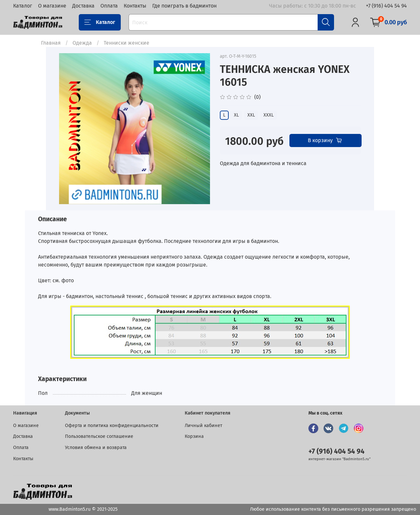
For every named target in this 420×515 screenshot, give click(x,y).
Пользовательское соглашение (99, 436)
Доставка (83, 6)
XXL (251, 115)
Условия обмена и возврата (96, 448)
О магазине (52, 6)
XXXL (269, 115)
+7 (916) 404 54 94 (386, 6)
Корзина (194, 436)
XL (236, 115)
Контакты (135, 6)
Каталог (23, 6)
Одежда (82, 43)
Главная (51, 43)
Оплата (109, 6)
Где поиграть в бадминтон (184, 6)
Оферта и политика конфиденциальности (112, 426)
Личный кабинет (203, 426)
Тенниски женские (126, 43)
